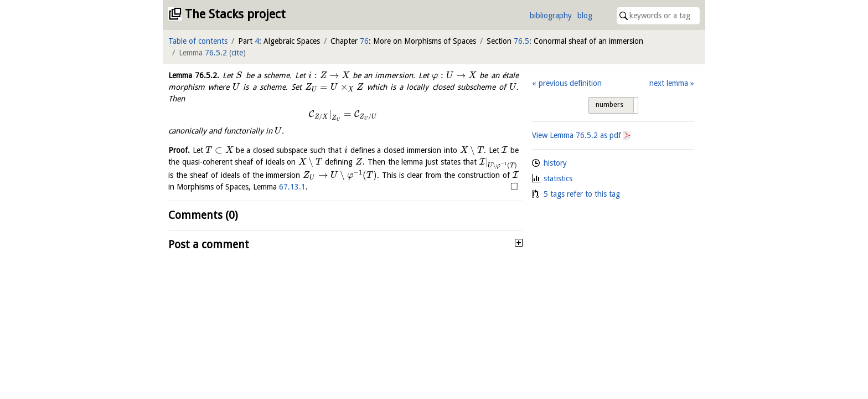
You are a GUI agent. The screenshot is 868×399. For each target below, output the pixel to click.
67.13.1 (292, 187)
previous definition (570, 83)
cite (237, 53)
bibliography (551, 16)
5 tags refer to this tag (582, 194)
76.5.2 (216, 53)
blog (585, 16)
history (555, 163)
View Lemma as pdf (577, 135)
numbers (609, 105)
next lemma (669, 83)
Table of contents (198, 41)
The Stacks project (235, 14)
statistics (558, 178)
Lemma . (194, 75)
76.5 (521, 41)
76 (364, 41)
